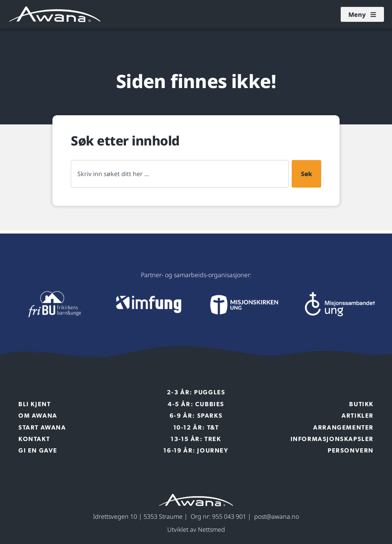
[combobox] (180, 174)
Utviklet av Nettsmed (196, 529)
